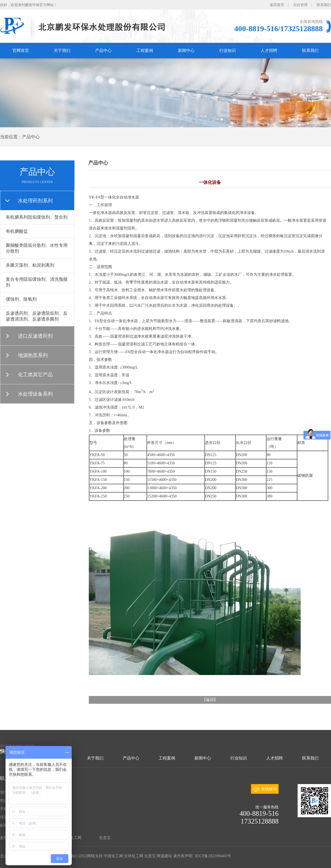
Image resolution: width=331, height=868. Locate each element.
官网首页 (21, 51)
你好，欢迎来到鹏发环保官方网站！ (29, 5)
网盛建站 (164, 856)
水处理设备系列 (35, 394)
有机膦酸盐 (17, 231)
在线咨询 (269, 789)
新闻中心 (186, 51)
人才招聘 (269, 51)
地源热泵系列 (33, 355)
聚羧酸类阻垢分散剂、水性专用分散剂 (37, 248)
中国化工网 (113, 856)
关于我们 (62, 51)
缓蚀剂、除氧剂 (21, 299)
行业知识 (228, 51)
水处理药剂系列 (35, 201)
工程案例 (145, 51)
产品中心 (103, 51)
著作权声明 (183, 856)
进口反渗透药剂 (35, 336)
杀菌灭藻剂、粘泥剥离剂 (30, 265)
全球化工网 (72, 838)
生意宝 (105, 838)
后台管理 (300, 5)
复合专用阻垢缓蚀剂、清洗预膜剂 (37, 282)
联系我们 (324, 5)
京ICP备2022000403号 (212, 856)
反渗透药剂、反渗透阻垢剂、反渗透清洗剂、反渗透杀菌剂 (37, 316)
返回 (210, 700)
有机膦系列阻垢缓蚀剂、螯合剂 (37, 217)
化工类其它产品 (35, 375)
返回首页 (277, 5)
